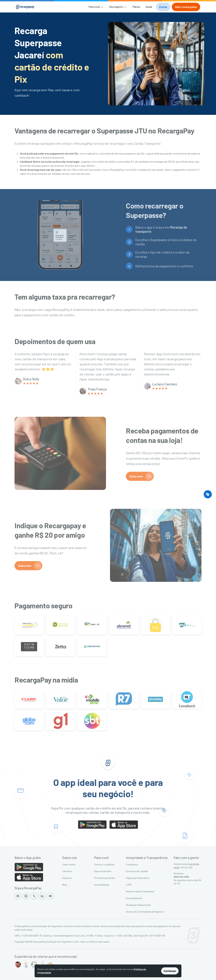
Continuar (170, 971)
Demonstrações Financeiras (140, 891)
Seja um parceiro (103, 871)
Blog (65, 885)
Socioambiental (134, 898)
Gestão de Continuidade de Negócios (145, 912)
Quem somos (69, 864)
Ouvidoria (179, 873)
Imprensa (67, 878)
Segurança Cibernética (138, 878)
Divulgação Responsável (138, 905)
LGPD (129, 885)
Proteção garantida (104, 878)
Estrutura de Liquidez (137, 871)
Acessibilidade (102, 885)
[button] (96, 7)
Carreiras (67, 871)
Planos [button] (136, 7)
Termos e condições (104, 864)
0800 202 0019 (181, 877)
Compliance (132, 864)
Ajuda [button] (149, 7)
